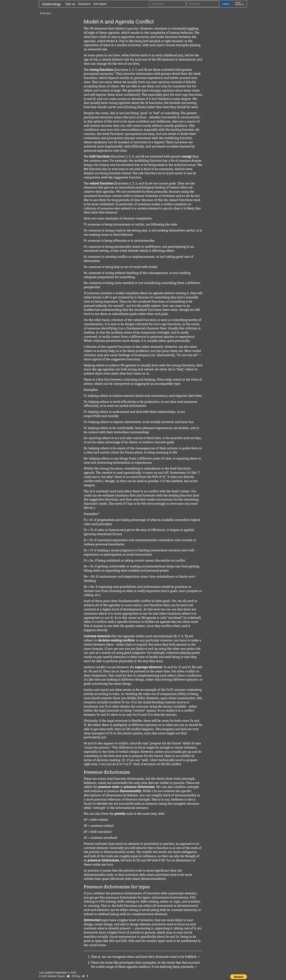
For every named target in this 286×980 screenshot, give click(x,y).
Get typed (100, 4)
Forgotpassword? (240, 4)
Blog (76, 976)
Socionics (84, 4)
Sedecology (52, 4)
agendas (133, 28)
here (110, 864)
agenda (168, 208)
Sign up (70, 4)
